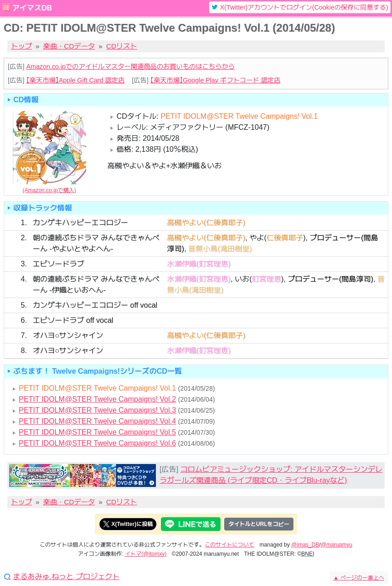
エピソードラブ (58, 264)
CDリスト (122, 46)
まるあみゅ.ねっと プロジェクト (66, 577)
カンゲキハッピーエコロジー (80, 223)
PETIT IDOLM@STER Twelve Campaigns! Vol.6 (97, 443)
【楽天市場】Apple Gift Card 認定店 (75, 80)
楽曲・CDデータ (69, 46)
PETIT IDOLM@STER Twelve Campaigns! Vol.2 (97, 399)
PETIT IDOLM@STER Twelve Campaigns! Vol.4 (97, 421)
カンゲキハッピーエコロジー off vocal (95, 305)
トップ (22, 46)
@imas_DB (305, 545)
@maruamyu (337, 545)
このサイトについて (230, 545)
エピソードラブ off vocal (73, 320)
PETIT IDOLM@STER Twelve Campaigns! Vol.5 (97, 432)
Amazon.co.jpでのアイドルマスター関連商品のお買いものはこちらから (130, 66)
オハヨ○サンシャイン (68, 335)
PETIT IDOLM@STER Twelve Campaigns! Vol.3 (97, 410)
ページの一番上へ (359, 578)
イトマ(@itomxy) (146, 554)
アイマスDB (32, 8)
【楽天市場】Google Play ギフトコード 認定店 (215, 80)
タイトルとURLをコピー (259, 524)
